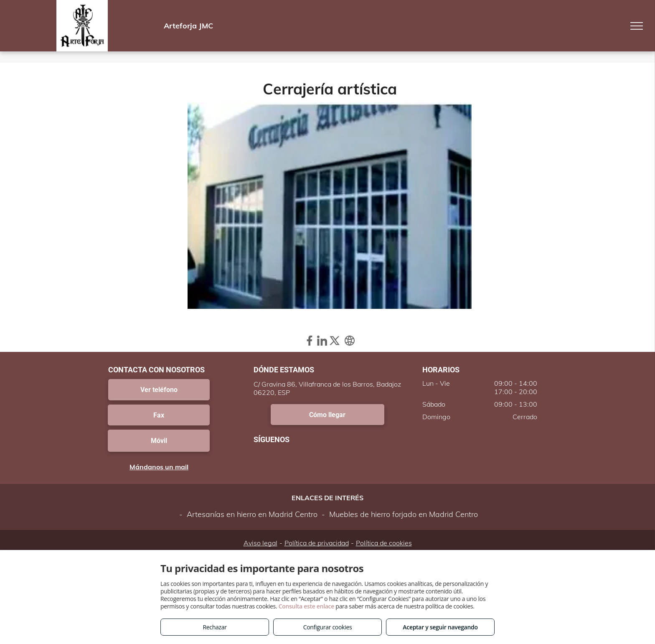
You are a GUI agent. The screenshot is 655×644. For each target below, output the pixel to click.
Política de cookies (384, 543)
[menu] (637, 26)
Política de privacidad (317, 543)
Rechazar (215, 627)
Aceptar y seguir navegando (440, 627)
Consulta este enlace (306, 606)
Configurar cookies (328, 627)
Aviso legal (260, 543)
